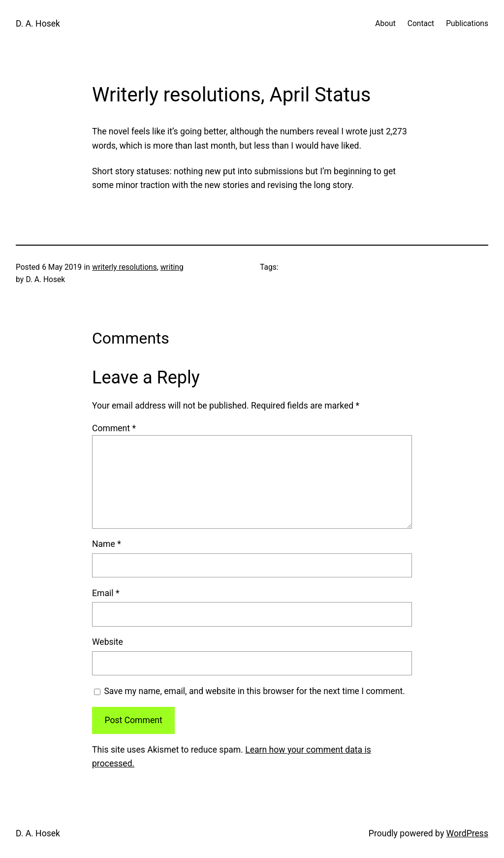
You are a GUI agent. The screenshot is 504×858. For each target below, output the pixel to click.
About (385, 24)
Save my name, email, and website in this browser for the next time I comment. (254, 691)
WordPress (467, 833)
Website (108, 642)
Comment (114, 428)
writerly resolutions (125, 267)
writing (172, 267)
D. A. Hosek (38, 24)
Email (106, 593)
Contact (421, 24)
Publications (467, 24)
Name (107, 544)
